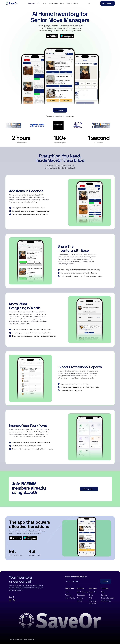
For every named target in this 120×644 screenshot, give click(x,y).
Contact (104, 595)
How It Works (70, 598)
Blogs (91, 595)
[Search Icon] (89, 3)
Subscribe (93, 592)
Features (68, 595)
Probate (80, 598)
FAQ (90, 598)
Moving (80, 601)
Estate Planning (83, 592)
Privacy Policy (106, 601)
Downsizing (81, 595)
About (103, 592)
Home (67, 592)
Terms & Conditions (108, 598)
